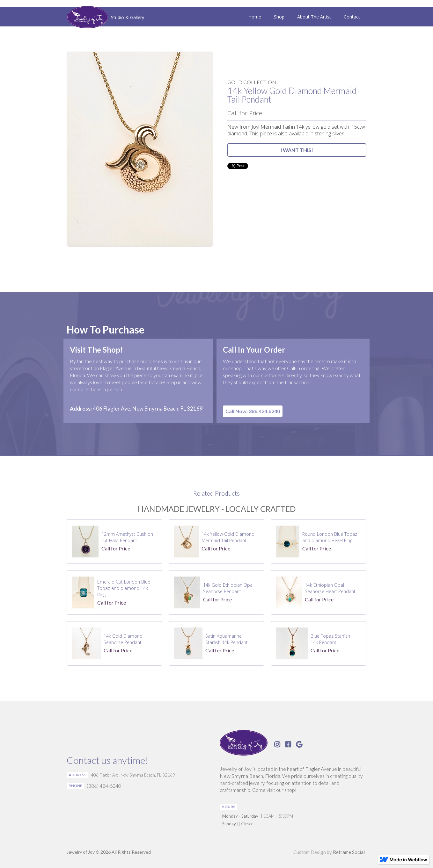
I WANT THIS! (297, 150)
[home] (105, 18)
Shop (279, 17)
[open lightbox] (140, 149)
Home (255, 17)
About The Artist (314, 17)
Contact (352, 17)
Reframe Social (349, 852)
